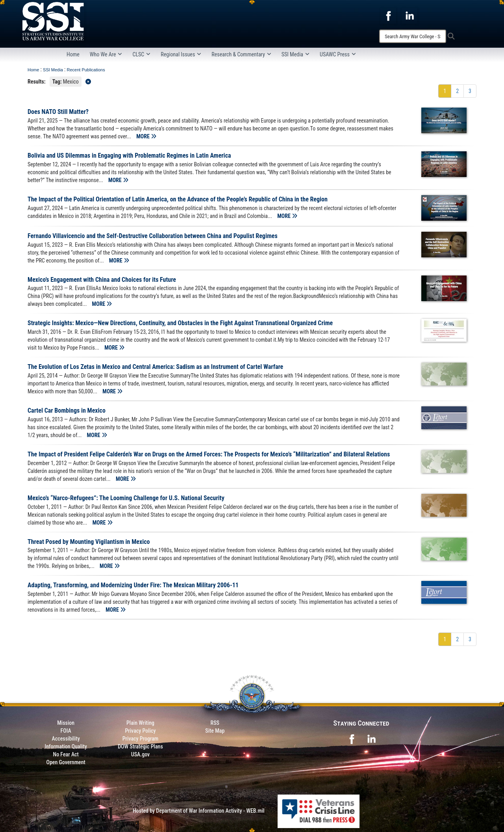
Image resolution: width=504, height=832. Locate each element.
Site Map (215, 731)
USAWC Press (338, 54)
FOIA (66, 731)
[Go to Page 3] (470, 91)
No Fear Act (66, 754)
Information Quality (66, 746)
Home (73, 54)
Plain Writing (140, 723)
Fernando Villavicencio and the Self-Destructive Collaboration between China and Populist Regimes (153, 236)
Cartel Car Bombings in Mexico (67, 410)
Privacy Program (141, 739)
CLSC (141, 54)
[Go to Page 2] (457, 91)
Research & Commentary (241, 54)
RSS (215, 723)
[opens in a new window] (388, 15)
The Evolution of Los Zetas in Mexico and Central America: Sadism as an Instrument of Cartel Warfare (155, 367)
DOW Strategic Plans (140, 746)
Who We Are (106, 54)
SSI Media (296, 54)
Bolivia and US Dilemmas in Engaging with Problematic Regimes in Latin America (129, 155)
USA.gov (141, 754)
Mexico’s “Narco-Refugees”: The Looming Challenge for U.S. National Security (126, 498)
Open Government (66, 762)
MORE (146, 136)
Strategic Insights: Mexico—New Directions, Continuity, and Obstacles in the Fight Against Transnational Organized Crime (180, 323)
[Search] (413, 36)
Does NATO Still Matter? (58, 112)
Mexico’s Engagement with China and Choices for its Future (102, 280)
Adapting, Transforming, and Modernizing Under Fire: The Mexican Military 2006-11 (133, 585)
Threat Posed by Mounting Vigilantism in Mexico (89, 542)
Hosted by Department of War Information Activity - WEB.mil (199, 811)
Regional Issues (181, 54)
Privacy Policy (140, 731)
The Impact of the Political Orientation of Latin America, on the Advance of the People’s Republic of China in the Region (178, 199)
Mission (66, 723)
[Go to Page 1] (445, 91)
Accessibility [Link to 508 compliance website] (66, 739)
